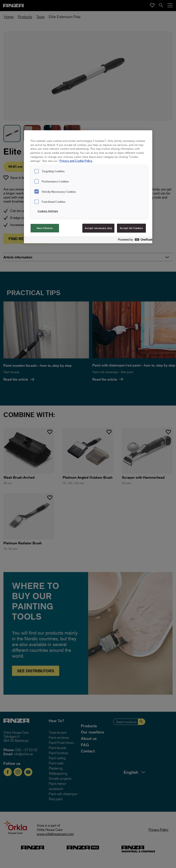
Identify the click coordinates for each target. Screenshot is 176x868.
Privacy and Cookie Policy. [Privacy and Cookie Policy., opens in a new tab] (76, 161)
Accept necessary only (98, 228)
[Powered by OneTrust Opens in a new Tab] (134, 241)
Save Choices (45, 228)
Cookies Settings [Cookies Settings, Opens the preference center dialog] (48, 211)
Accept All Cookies (131, 228)
